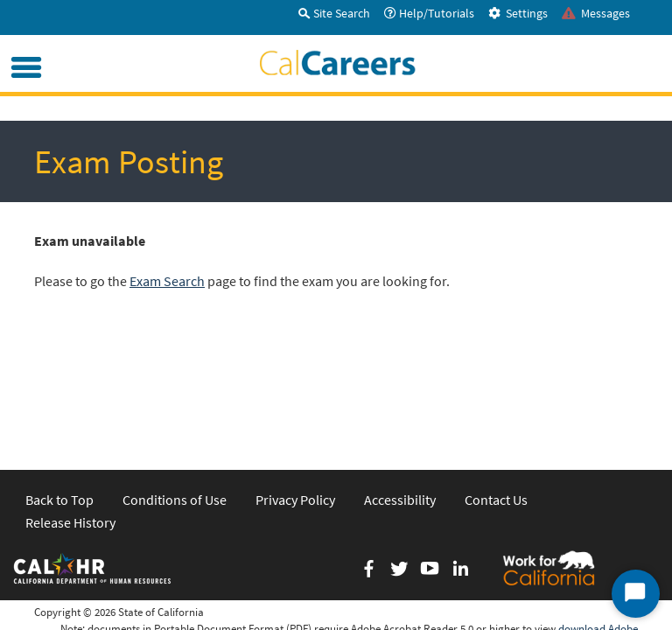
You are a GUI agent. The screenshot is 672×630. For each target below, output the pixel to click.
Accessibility (400, 380)
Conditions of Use (175, 380)
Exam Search (167, 281)
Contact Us (496, 380)
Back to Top (59, 380)
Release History (70, 402)
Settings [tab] (518, 13)
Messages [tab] (596, 13)
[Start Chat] (636, 594)
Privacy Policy (295, 380)
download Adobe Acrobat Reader (598, 517)
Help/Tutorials (429, 13)
